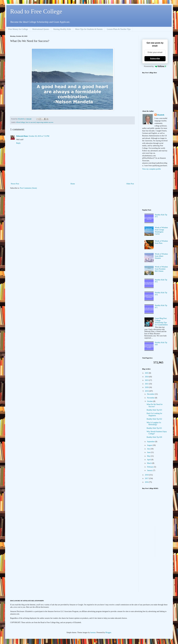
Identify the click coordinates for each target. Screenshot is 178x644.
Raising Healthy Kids (62, 29)
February (150, 467)
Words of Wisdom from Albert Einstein (161, 256)
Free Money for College (18, 29)
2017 (147, 478)
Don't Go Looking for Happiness (154, 414)
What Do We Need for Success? (155, 405)
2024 (147, 377)
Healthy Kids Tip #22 (154, 419)
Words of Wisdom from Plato (161, 242)
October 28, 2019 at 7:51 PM (39, 136)
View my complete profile (152, 169)
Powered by (155, 66)
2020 (147, 387)
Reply (18, 143)
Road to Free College (36, 11)
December (151, 394)
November (151, 398)
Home (73, 184)
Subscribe (155, 59)
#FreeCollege (21, 122)
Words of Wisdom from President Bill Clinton (161, 269)
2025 (147, 373)
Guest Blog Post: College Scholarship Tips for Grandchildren (161, 322)
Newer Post (15, 184)
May (149, 456)
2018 (147, 475)
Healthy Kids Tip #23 (154, 410)
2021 (147, 384)
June (149, 452)
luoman (93, 633)
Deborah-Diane (22, 136)
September (151, 442)
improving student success (45, 122)
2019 (147, 391)
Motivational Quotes (41, 29)
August (150, 445)
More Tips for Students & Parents (89, 29)
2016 (147, 482)
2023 (147, 380)
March (150, 463)
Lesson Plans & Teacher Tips (119, 29)
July (149, 449)
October (150, 401)
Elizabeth (161, 115)
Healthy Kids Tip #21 (154, 428)
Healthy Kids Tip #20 (154, 437)
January (150, 470)
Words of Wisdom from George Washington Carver (161, 231)
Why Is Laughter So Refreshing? (154, 424)
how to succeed (31, 122)
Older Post (130, 184)
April (149, 460)
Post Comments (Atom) (28, 188)
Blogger (108, 633)
